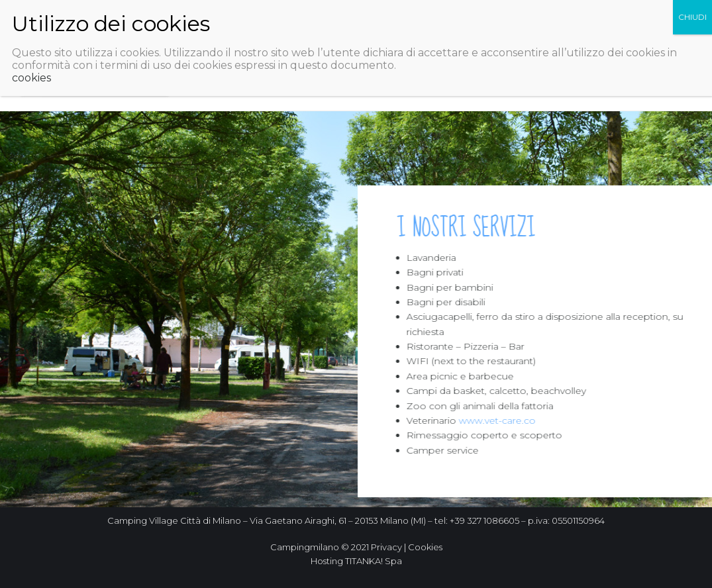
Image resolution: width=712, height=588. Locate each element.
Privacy (386, 547)
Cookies (425, 547)
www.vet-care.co (501, 420)
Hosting (327, 561)
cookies (31, 47)
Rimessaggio (230, 89)
